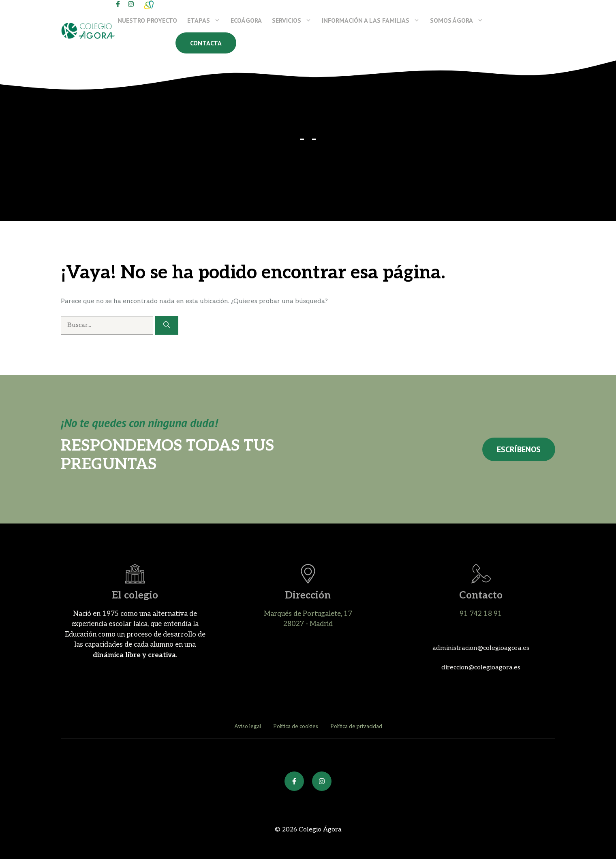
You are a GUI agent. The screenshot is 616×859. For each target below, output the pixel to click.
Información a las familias (374, 20)
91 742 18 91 (481, 614)
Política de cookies (296, 727)
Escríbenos (519, 449)
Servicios (295, 20)
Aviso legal (248, 727)
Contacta (206, 43)
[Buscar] (167, 325)
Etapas (207, 20)
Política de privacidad (356, 727)
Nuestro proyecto (147, 20)
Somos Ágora (460, 20)
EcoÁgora (246, 20)
